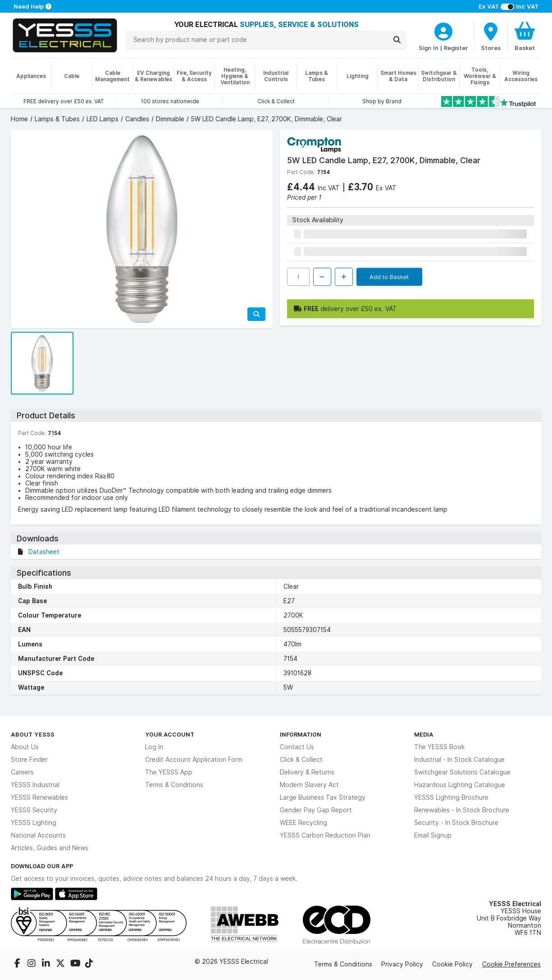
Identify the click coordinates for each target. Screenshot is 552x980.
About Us (25, 747)
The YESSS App (169, 772)
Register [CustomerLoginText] (456, 48)
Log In (154, 747)
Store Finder (29, 760)
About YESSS (33, 734)
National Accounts (38, 835)
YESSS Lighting (34, 823)
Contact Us (297, 747)
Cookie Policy (452, 964)
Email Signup (433, 835)
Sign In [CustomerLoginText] (429, 48)
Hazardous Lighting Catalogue (460, 785)
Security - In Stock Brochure (456, 823)
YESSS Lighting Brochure (451, 797)
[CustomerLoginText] (443, 30)
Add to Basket (389, 277)
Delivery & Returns (307, 772)
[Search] (397, 40)
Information (301, 734)
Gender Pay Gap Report (316, 810)
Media (424, 734)
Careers (22, 772)
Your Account (170, 734)
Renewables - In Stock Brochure (462, 810)
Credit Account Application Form (194, 760)
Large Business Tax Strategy (323, 797)
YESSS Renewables (39, 797)
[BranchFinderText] (491, 36)
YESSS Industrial (35, 785)
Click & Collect (301, 760)
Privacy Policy (402, 964)
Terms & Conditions (174, 785)
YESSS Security (34, 810)
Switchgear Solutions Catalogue (462, 772)
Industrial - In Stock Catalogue (459, 760)
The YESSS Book (439, 747)
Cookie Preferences (511, 964)
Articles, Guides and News (50, 848)
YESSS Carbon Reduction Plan (325, 835)
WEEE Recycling (303, 823)
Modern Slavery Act (309, 785)
